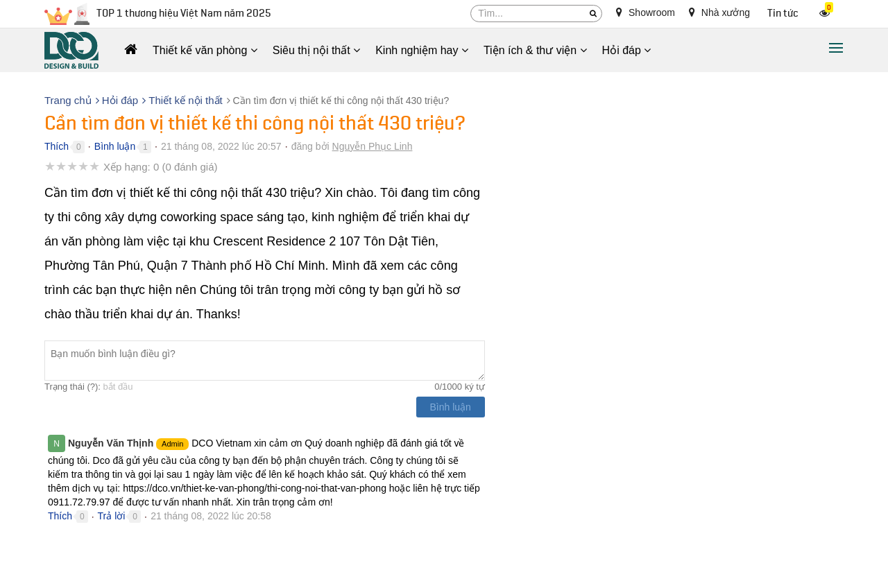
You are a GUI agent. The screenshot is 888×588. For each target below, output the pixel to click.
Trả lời (112, 516)
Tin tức (783, 14)
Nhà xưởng (719, 12)
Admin (172, 444)
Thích (57, 146)
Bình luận (115, 146)
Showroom (646, 12)
